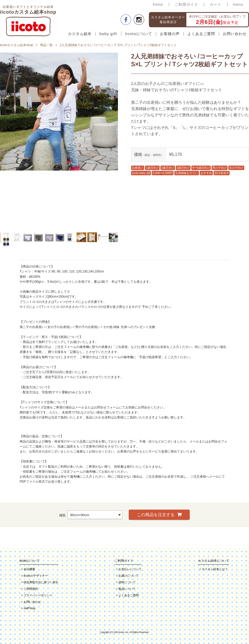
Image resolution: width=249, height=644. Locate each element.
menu (238, 4)
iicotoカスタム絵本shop (17, 45)
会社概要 (28, 569)
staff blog (28, 608)
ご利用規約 (30, 589)
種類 (62, 515)
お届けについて (127, 576)
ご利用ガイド (186, 4)
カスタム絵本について (214, 561)
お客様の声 (170, 34)
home (158, 4)
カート (216, 4)
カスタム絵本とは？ (214, 569)
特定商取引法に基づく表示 (40, 582)
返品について (126, 589)
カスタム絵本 (80, 34)
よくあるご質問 (201, 34)
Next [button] (122, 141)
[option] (59, 112)
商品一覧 (46, 45)
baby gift (108, 34)
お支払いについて (129, 569)
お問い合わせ (235, 34)
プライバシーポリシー (37, 595)
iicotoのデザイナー (34, 576)
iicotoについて (139, 34)
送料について (126, 582)
